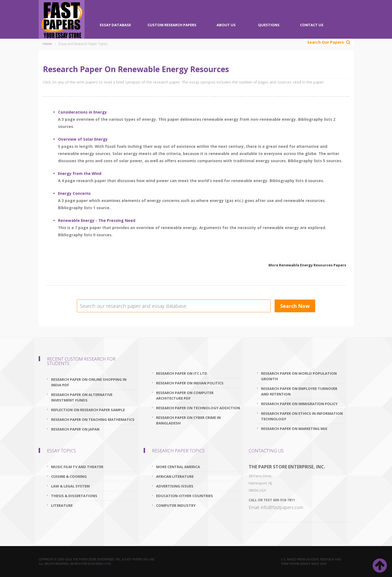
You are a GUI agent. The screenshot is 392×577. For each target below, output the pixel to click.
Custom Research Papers (172, 25)
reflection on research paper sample (88, 410)
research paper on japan (75, 429)
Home (47, 44)
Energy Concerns (74, 193)
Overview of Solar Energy (83, 139)
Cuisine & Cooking (69, 476)
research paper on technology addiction (198, 408)
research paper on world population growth (299, 376)
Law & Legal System (70, 486)
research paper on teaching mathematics (93, 419)
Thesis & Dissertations (74, 496)
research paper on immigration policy (299, 404)
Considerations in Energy (82, 112)
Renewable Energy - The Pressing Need (97, 220)
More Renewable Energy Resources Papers (307, 265)
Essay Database (115, 25)
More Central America (178, 467)
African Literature (175, 476)
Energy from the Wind (80, 173)
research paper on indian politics (190, 383)
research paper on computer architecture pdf (185, 395)
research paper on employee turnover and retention (299, 391)
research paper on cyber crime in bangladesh (188, 420)
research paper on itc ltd (182, 373)
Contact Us (312, 25)
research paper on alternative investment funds (82, 397)
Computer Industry (176, 505)
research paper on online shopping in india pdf (89, 382)
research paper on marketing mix (294, 429)
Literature (62, 505)
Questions (269, 25)
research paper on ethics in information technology (302, 416)
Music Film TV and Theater (77, 467)
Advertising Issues (175, 486)
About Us (226, 25)
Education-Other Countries (185, 496)
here (108, 564)
